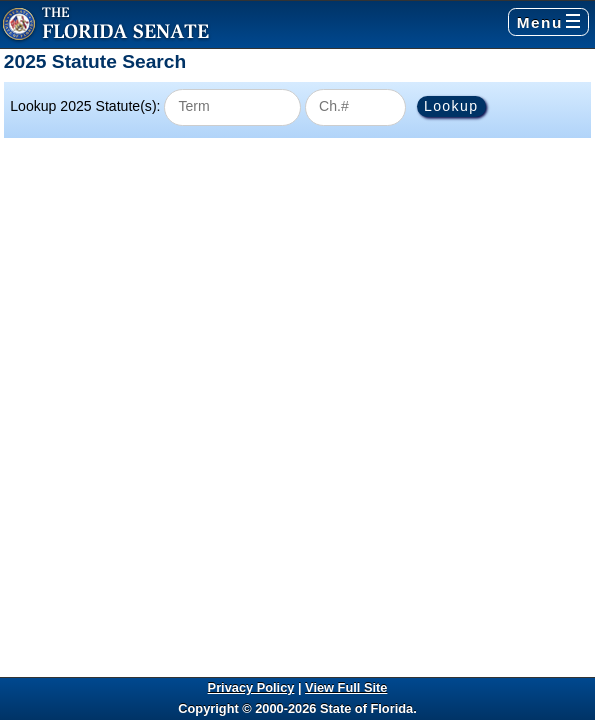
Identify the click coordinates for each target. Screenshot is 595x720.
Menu (548, 22)
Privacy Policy (251, 687)
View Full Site (346, 687)
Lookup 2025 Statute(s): (85, 106)
